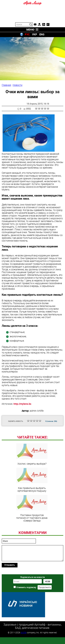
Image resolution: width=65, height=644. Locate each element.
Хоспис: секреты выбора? (32, 478)
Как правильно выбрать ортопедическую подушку (32, 504)
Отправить (10, 588)
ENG (42, 34)
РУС (27, 34)
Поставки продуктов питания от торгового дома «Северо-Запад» (32, 532)
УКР (35, 34)
